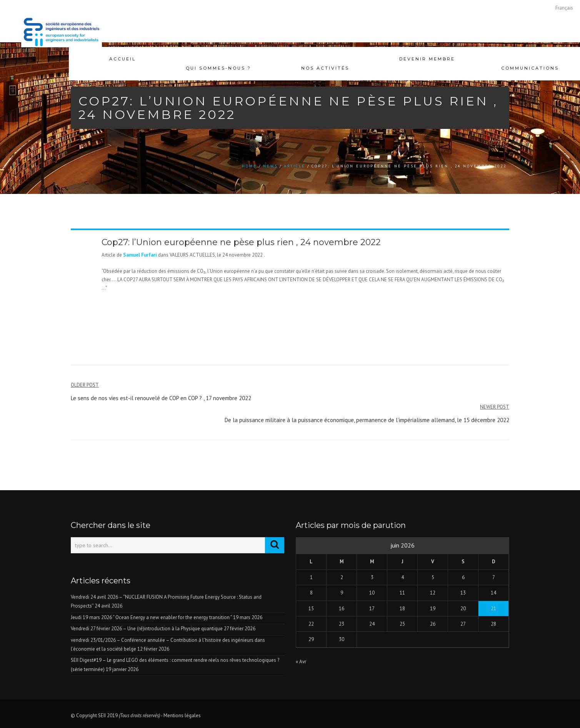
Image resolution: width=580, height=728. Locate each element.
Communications (530, 59)
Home (249, 166)
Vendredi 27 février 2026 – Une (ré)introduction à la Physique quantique (147, 629)
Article (295, 166)
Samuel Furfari (140, 255)
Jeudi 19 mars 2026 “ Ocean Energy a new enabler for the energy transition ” (151, 617)
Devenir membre (427, 59)
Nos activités (325, 59)
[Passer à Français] (564, 8)
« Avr (301, 662)
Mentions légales (182, 715)
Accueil (122, 59)
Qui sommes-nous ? (218, 59)
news (270, 166)
